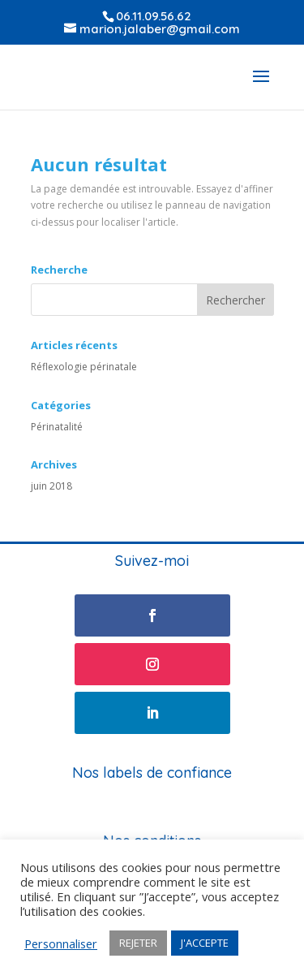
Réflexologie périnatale (84, 367)
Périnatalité (57, 427)
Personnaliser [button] (61, 943)
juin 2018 (51, 486)
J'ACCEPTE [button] (205, 943)
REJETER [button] (138, 943)
